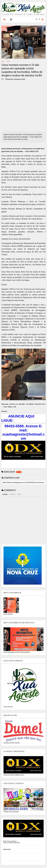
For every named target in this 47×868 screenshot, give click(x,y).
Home (3, 61)
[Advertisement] (23, 106)
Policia (8, 61)
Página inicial (7, 849)
